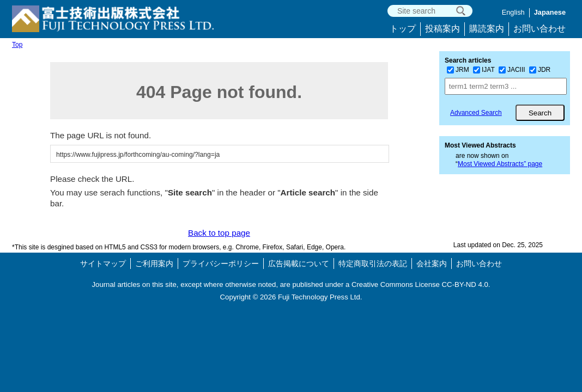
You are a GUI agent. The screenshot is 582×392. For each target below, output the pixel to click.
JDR (540, 70)
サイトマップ (103, 264)
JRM (458, 70)
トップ (403, 29)
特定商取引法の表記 (373, 264)
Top (17, 45)
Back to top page (219, 233)
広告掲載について (299, 264)
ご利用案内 (154, 264)
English (513, 12)
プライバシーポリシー (221, 264)
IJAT (484, 70)
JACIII (512, 70)
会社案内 (432, 264)
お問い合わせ (539, 29)
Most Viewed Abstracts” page (500, 164)
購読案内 (487, 29)
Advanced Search (476, 113)
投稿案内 (442, 29)
